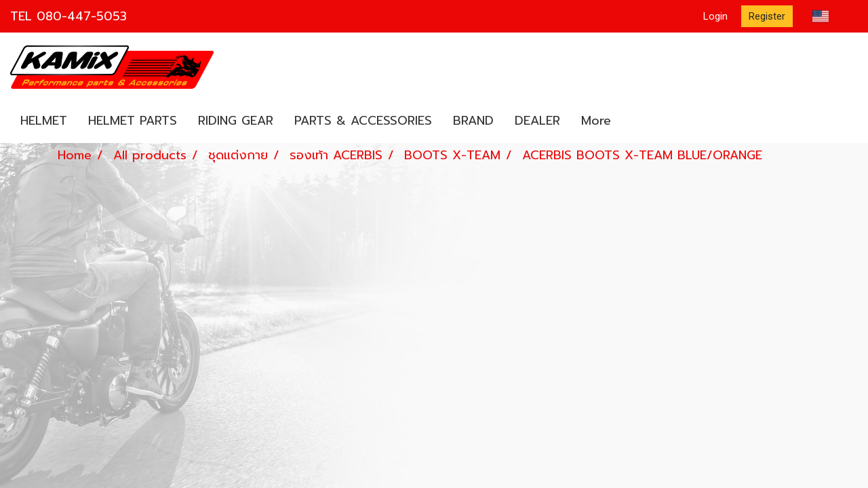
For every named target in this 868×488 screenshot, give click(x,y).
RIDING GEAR (236, 121)
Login (715, 16)
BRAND (473, 121)
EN (830, 16)
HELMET (44, 121)
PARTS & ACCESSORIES (363, 121)
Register (767, 16)
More (596, 121)
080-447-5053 (82, 16)
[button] (633, 121)
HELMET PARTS (133, 121)
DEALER (537, 121)
